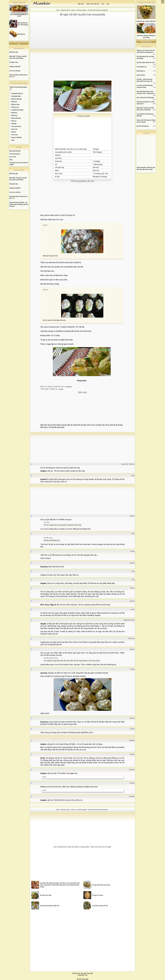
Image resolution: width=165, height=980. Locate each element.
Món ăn (14, 132)
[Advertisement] (82, 32)
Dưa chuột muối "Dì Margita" (146, 98)
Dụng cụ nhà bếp (16, 137)
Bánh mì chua (16, 104)
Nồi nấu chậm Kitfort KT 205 (146, 62)
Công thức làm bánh (17, 110)
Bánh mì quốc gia (17, 99)
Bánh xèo (14, 102)
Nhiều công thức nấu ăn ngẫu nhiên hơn (146, 41)
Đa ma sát (15, 135)
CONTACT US (83, 975)
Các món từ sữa (16, 126)
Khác (13, 140)
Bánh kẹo (14, 113)
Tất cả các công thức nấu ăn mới (19, 43)
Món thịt (14, 124)
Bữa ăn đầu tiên (16, 118)
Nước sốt (14, 129)
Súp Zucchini (141, 75)
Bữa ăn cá (14, 115)
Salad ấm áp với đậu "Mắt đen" (146, 21)
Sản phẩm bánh (16, 96)
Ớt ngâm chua (14, 62)
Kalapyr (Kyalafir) (15, 67)
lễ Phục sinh (15, 107)
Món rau (14, 121)
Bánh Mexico (141, 71)
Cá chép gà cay (142, 67)
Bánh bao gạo (14, 52)
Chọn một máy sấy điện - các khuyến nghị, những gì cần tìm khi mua (19, 204)
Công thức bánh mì (17, 93)
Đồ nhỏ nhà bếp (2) (143, 126)
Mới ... (108, 4)
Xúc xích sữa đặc (15, 71)
